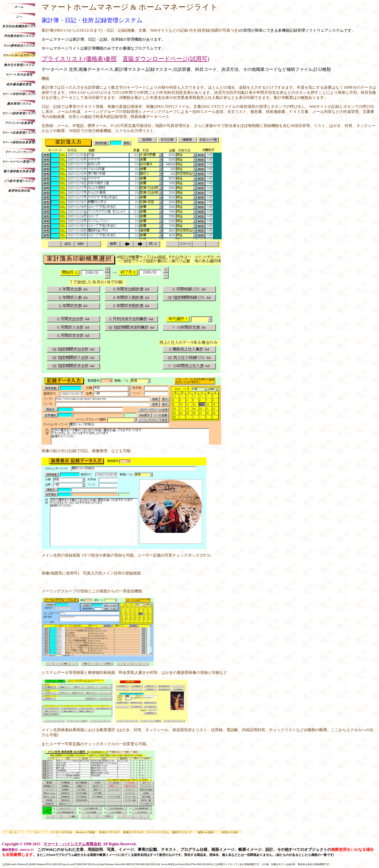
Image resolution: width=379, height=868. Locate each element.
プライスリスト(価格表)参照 (79, 59)
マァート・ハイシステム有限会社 (72, 844)
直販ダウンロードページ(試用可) (166, 59)
